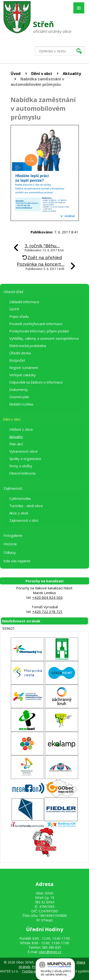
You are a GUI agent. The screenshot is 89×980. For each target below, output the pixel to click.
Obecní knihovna (22, 473)
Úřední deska (20, 353)
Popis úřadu (19, 316)
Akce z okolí (19, 513)
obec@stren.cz (50, 952)
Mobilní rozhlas (21, 404)
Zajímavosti (13, 488)
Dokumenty (19, 389)
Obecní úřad (13, 292)
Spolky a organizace (25, 459)
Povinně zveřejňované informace (36, 324)
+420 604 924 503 (47, 597)
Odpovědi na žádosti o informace (36, 382)
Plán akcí (16, 444)
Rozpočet (17, 360)
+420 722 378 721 (47, 612)
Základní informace (24, 302)
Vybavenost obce (23, 451)
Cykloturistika (20, 498)
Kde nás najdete (17, 561)
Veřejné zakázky (22, 375)
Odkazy (10, 552)
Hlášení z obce (21, 429)
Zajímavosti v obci (24, 520)
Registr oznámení (24, 368)
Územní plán (19, 397)
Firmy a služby (21, 466)
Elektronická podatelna (28, 346)
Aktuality (72, 73)
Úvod (16, 73)
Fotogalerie (13, 535)
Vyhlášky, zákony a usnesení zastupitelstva (44, 338)
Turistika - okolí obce (26, 506)
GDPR (14, 309)
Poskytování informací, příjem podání (39, 331)
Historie (10, 544)
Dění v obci (42, 73)
